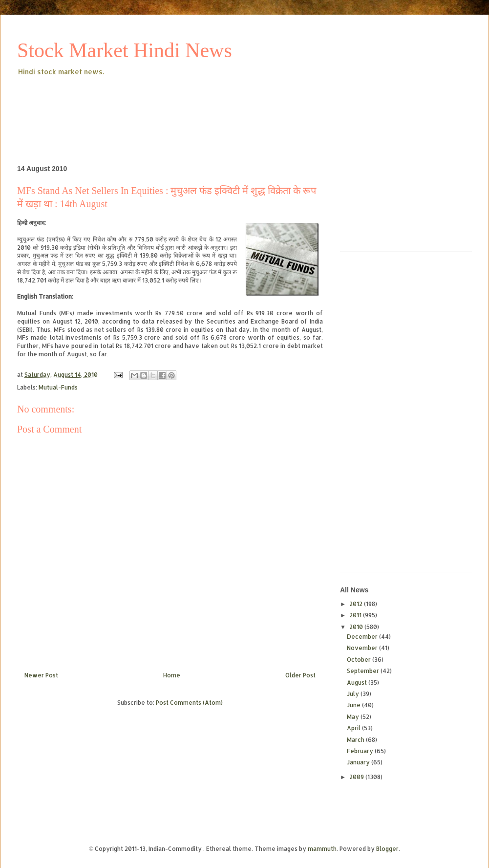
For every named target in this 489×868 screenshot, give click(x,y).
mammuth (322, 849)
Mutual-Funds (58, 387)
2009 (357, 777)
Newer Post (41, 675)
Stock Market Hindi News (125, 50)
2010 (357, 627)
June (354, 705)
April (354, 728)
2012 (357, 604)
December (363, 637)
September (364, 671)
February (361, 751)
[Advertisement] (195, 105)
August (358, 683)
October (360, 660)
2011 (356, 615)
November (363, 648)
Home (172, 675)
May (354, 717)
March (356, 740)
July (354, 694)
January (359, 762)
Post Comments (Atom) (189, 703)
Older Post (300, 675)
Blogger (387, 849)
